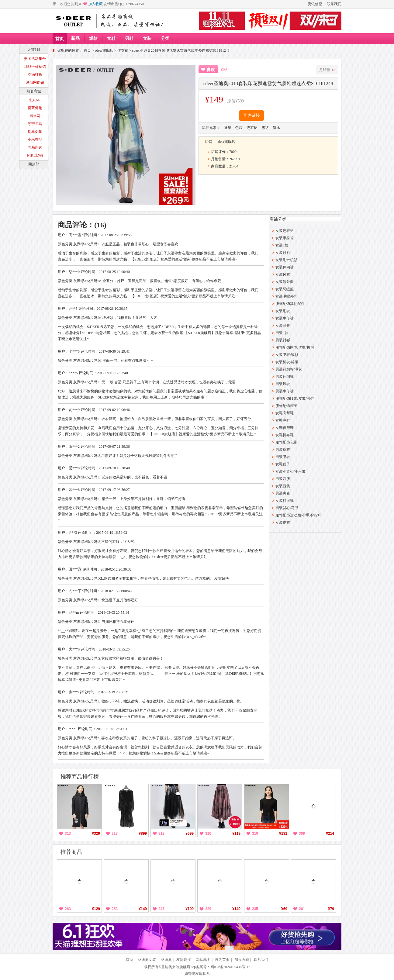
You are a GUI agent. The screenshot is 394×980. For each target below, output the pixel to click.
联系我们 (334, 4)
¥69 (284, 909)
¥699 (190, 833)
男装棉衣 (283, 450)
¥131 (283, 833)
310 (208, 833)
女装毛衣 (283, 311)
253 (115, 909)
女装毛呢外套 (286, 296)
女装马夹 (283, 326)
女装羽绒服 (285, 289)
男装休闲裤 (285, 377)
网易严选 (35, 147)
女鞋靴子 (283, 464)
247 (161, 909)
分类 (165, 38)
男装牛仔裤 (285, 391)
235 (255, 909)
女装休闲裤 (285, 267)
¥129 (96, 909)
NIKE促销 (35, 155)
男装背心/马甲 (287, 508)
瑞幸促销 (35, 132)
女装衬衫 (283, 253)
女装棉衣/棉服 (287, 362)
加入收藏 (95, 4)
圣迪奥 (166, 960)
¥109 (190, 909)
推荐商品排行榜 (80, 777)
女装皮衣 (283, 523)
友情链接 (184, 960)
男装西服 (283, 479)
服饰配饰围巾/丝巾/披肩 (295, 347)
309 (302, 833)
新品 (75, 38)
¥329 (96, 833)
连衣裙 (123, 50)
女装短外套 (285, 282)
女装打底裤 (285, 501)
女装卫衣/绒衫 (287, 355)
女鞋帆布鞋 (285, 435)
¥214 (330, 833)
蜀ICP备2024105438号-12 (230, 967)
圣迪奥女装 (147, 960)
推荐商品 (71, 852)
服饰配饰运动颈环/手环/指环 (298, 515)
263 (68, 909)
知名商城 (34, 91)
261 (302, 909)
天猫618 (34, 50)
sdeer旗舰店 (104, 50)
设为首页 (222, 960)
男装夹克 (283, 493)
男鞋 (129, 38)
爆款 (93, 38)
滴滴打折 (35, 74)
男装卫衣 (283, 457)
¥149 (143, 909)
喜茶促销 (35, 108)
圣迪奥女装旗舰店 (176, 967)
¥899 (143, 833)
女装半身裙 (285, 238)
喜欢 (211, 70)
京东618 (35, 100)
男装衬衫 (283, 340)
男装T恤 (282, 333)
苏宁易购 (35, 124)
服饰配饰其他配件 (290, 304)
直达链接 (251, 115)
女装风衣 (283, 274)
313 (68, 833)
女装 (147, 38)
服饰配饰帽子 (286, 406)
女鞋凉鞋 (283, 420)
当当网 (35, 116)
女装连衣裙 (285, 231)
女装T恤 (282, 245)
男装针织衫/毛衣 (289, 369)
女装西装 (283, 486)
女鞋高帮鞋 (285, 413)
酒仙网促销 (35, 82)
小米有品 (35, 140)
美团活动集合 (35, 59)
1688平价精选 (35, 67)
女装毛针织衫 (286, 260)
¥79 (331, 909)
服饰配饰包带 (286, 442)
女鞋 (111, 38)
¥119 (236, 833)
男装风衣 (283, 384)
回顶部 (34, 164)
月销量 (327, 70)
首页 (60, 39)
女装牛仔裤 (285, 318)
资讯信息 (315, 4)
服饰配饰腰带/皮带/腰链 (295, 399)
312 (161, 833)
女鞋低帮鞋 (285, 428)
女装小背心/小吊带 (290, 471)
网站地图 (203, 960)
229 (208, 909)
